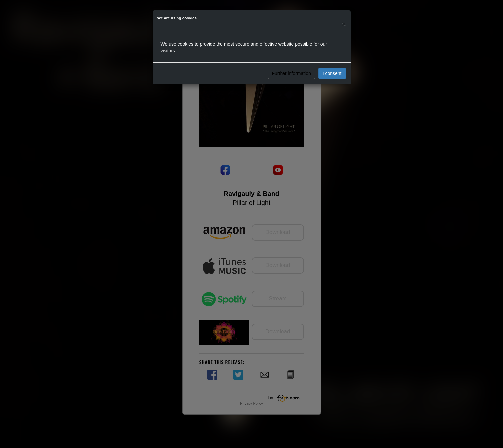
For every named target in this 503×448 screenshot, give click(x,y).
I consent (332, 73)
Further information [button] (291, 73)
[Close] (344, 24)
